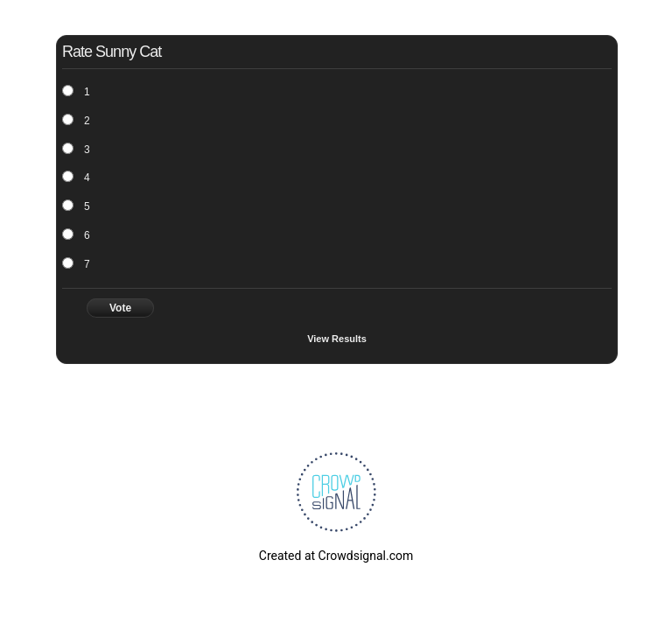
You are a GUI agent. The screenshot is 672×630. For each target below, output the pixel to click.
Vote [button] (120, 308)
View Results (337, 339)
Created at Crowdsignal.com (336, 556)
